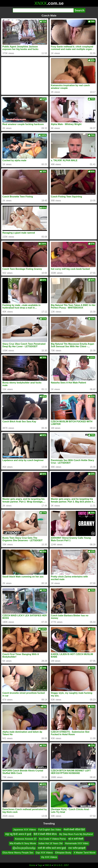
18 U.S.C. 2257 (61, 865)
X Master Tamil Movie (85, 853)
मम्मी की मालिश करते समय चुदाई (52, 848)
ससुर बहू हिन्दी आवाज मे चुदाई (18, 834)
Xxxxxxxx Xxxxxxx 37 (26, 839)
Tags (40, 865)
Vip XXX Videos (49, 857)
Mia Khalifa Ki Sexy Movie (23, 844)
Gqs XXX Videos (44, 853)
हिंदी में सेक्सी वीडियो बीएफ (45, 834)
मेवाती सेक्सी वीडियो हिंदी (74, 830)
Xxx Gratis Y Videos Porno (52, 839)
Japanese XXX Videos (24, 830)
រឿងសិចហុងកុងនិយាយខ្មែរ (24, 848)
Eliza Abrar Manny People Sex (18, 853)
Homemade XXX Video (77, 844)
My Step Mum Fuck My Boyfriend (76, 834)
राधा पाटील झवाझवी (77, 848)
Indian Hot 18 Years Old (50, 844)
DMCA (48, 865)
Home (32, 865)
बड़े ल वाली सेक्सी (76, 839)
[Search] (43, 10)
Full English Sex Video (50, 830)
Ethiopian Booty (63, 853)
